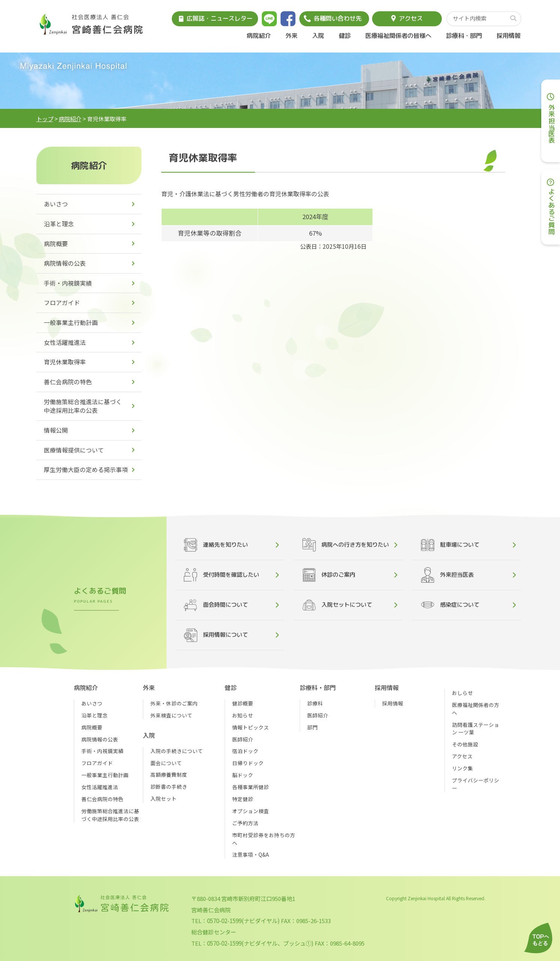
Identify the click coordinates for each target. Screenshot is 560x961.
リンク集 (462, 768)
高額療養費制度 (169, 775)
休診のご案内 (329, 575)
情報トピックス (251, 727)
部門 (312, 727)
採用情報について (216, 635)
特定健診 (243, 799)
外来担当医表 (447, 575)
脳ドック (243, 775)
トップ (45, 119)
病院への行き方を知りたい (346, 545)
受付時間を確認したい (221, 575)
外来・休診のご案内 (174, 703)
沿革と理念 (59, 224)
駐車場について (450, 545)
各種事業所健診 (251, 787)
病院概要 (56, 244)
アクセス (462, 756)
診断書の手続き (169, 787)
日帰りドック (248, 763)
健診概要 (243, 703)
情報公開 (56, 430)
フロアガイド (62, 303)
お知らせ (243, 715)
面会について (166, 763)
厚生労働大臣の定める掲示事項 (86, 470)
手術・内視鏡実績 (68, 283)
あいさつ (56, 204)
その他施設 (465, 744)
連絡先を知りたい (216, 545)
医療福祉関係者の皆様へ (398, 35)
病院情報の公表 (65, 263)
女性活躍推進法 (65, 342)
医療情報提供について (74, 450)
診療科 (315, 703)
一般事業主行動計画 (71, 323)
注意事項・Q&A (251, 854)
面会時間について (216, 605)
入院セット (164, 799)
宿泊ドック (245, 751)
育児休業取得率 (65, 362)
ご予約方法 (245, 823)
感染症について (450, 605)
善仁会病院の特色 (68, 382)
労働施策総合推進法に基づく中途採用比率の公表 (83, 406)
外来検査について (171, 715)
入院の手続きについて (177, 751)
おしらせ (462, 693)
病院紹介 (70, 119)
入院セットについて (337, 605)
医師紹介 (243, 739)
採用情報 (509, 35)
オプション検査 (251, 811)
